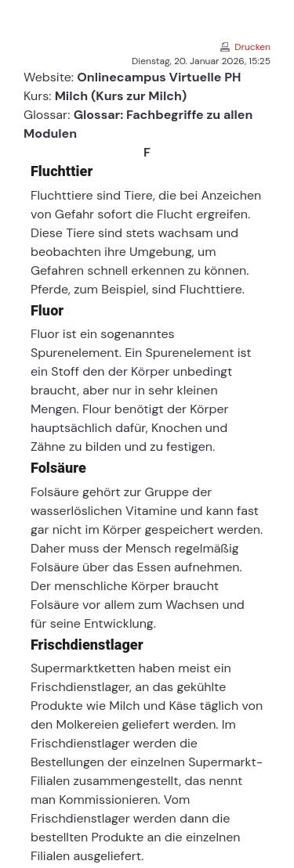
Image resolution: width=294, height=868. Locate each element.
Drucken (252, 47)
